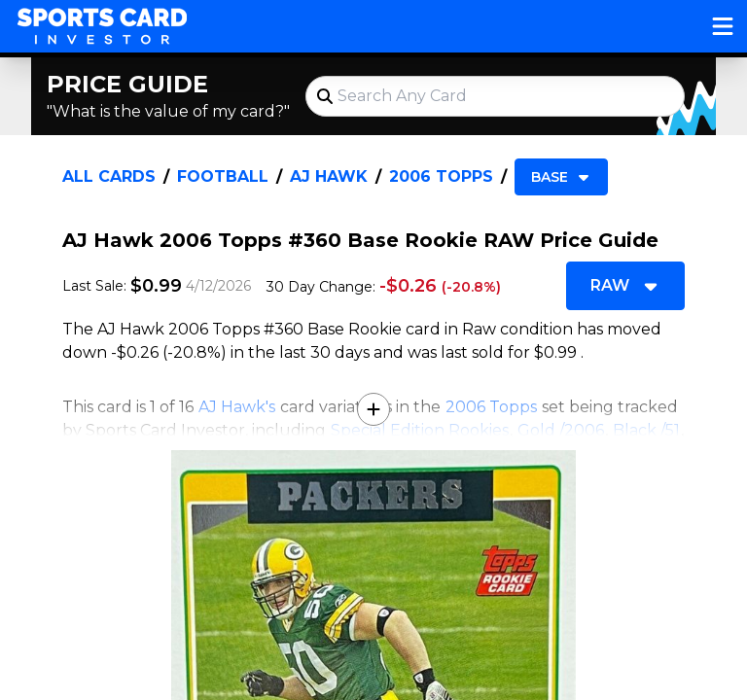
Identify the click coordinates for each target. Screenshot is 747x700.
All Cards (109, 176)
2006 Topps (441, 176)
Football (223, 176)
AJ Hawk (329, 176)
